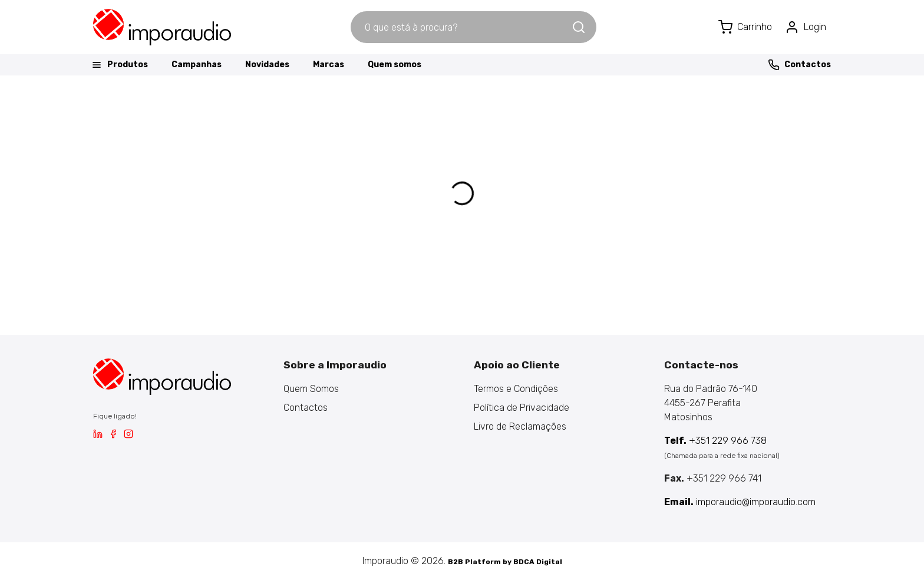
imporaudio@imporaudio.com (740, 502)
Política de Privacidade (522, 408)
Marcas (329, 65)
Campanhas (197, 65)
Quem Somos (311, 389)
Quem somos (395, 65)
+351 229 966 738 (715, 441)
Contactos (799, 65)
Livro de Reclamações (520, 426)
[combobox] (461, 27)
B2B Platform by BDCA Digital (505, 562)
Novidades (267, 65)
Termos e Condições (516, 389)
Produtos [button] (119, 65)
